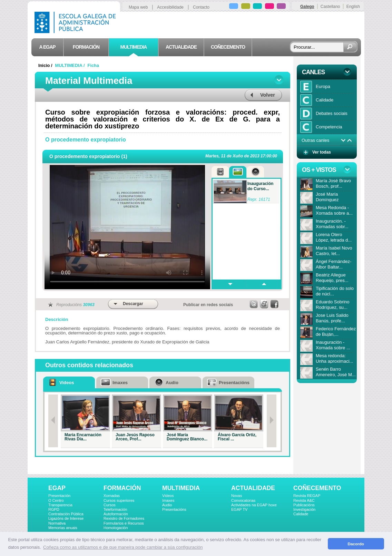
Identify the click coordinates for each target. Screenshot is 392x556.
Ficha (93, 65)
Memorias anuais (63, 528)
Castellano (330, 7)
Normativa (57, 523)
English (353, 7)
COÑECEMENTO (317, 488)
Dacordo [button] (356, 544)
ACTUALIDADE (253, 488)
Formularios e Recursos (124, 523)
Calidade (301, 514)
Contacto (201, 7)
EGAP (57, 488)
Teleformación (115, 509)
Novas (237, 496)
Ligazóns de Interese (66, 518)
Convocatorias (243, 500)
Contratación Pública (66, 514)
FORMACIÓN (122, 488)
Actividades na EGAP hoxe (254, 505)
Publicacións (304, 505)
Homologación (116, 528)
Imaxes (168, 500)
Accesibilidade (170, 7)
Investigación (304, 509)
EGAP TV (239, 509)
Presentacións (174, 509)
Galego (307, 7)
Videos (168, 496)
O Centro (56, 500)
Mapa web (138, 7)
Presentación (59, 496)
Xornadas (112, 496)
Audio (167, 505)
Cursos (110, 505)
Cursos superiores (119, 500)
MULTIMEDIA (181, 488)
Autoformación (116, 514)
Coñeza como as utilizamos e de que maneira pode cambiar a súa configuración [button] (123, 547)
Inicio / (46, 65)
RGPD (54, 509)
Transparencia (60, 505)
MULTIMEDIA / (71, 65)
